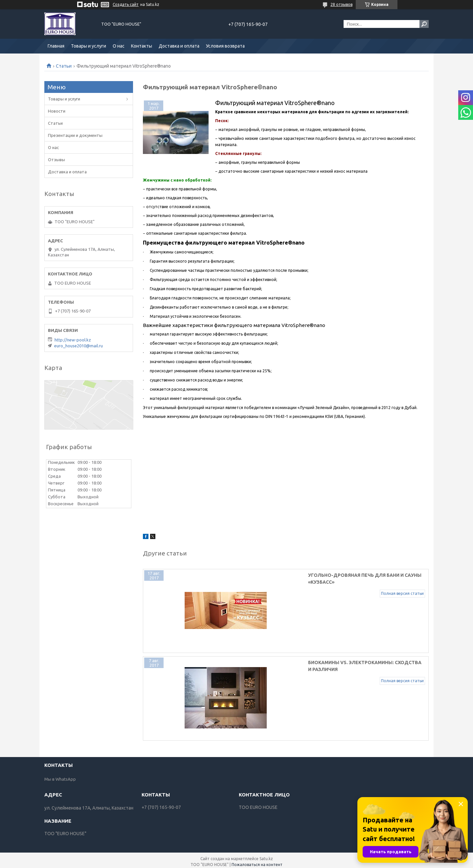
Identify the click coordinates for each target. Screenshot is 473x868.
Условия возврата (225, 46)
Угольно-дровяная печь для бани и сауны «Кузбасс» (301, 575)
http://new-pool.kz (73, 340)
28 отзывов (341, 4)
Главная (56, 46)
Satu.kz (266, 856)
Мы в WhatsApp (60, 776)
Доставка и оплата (179, 46)
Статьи (64, 66)
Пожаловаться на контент (257, 862)
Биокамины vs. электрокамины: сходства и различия (302, 661)
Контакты (142, 46)
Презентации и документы (75, 135)
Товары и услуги (89, 46)
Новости (57, 111)
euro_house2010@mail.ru (79, 346)
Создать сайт (126, 4)
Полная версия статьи (402, 586)
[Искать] (424, 24)
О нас (119, 46)
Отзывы (56, 160)
